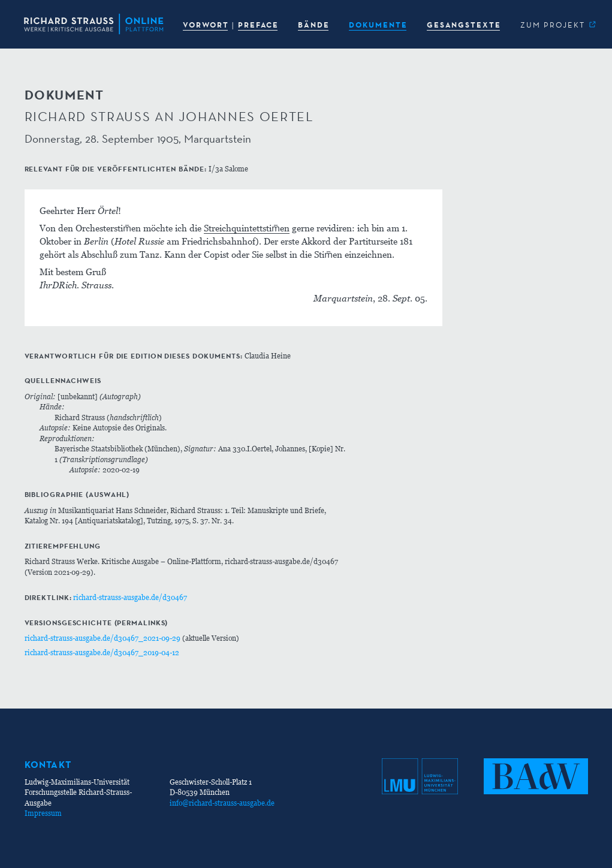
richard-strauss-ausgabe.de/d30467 (130, 597)
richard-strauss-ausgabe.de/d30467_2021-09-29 (102, 638)
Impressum (43, 813)
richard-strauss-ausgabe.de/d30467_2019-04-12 (102, 652)
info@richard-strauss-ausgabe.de (222, 803)
